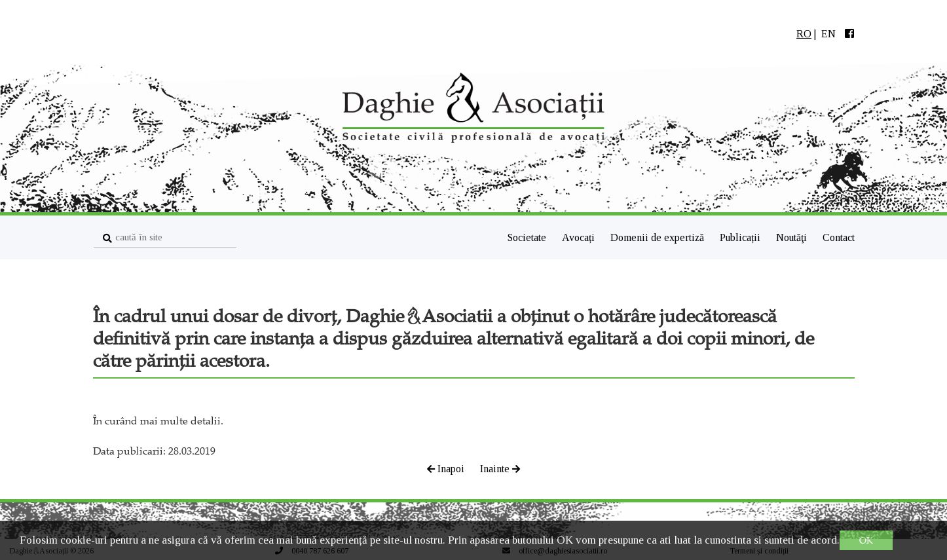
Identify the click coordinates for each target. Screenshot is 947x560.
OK (866, 540)
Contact (839, 237)
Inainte (500, 469)
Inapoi (447, 469)
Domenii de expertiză (659, 237)
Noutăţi (793, 237)
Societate (527, 237)
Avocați (580, 237)
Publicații (741, 237)
